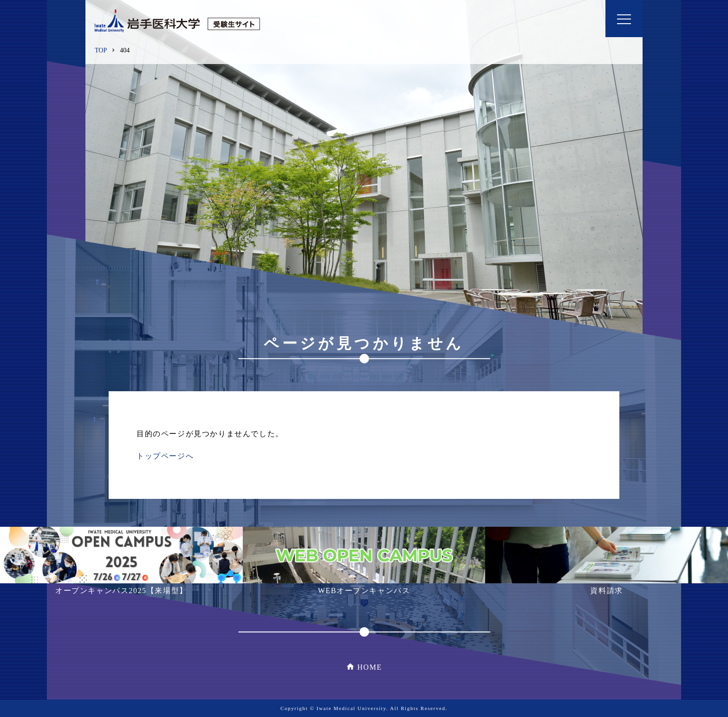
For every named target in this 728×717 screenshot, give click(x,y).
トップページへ (165, 456)
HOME (370, 667)
